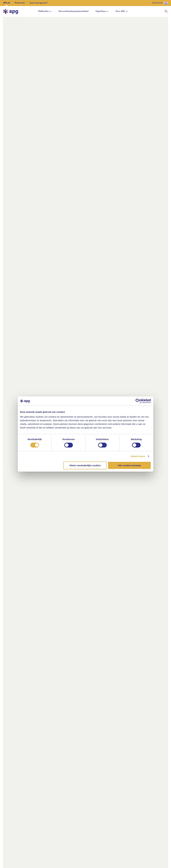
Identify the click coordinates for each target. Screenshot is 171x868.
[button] (166, 11)
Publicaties (45, 11)
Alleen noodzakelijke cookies (85, 465)
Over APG (122, 11)
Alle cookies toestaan (129, 465)
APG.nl (6, 3)
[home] (11, 11)
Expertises (102, 11)
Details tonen (138, 456)
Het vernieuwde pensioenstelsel (74, 11)
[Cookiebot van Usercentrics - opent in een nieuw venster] (138, 401)
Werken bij (20, 3)
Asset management (38, 3)
